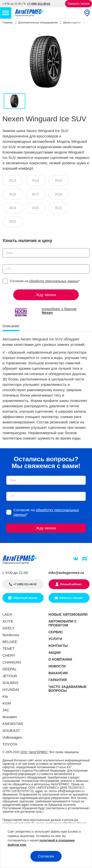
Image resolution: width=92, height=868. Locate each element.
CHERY (9, 655)
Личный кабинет (71, 584)
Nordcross (11, 635)
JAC (6, 710)
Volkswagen (12, 737)
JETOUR (10, 676)
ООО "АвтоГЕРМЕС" (34, 752)
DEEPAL (10, 669)
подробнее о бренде (59, 311)
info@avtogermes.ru (66, 573)
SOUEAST (11, 730)
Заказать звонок (79, 4)
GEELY (8, 628)
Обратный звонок (25, 598)
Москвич (10, 717)
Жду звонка (46, 295)
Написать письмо (71, 598)
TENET (8, 648)
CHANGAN (12, 662)
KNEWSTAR (13, 724)
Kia (5, 696)
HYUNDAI (11, 689)
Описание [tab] (11, 326)
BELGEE (10, 642)
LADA (7, 614)
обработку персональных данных (54, 281)
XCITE (8, 621)
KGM (7, 703)
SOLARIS (10, 683)
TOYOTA (10, 744)
